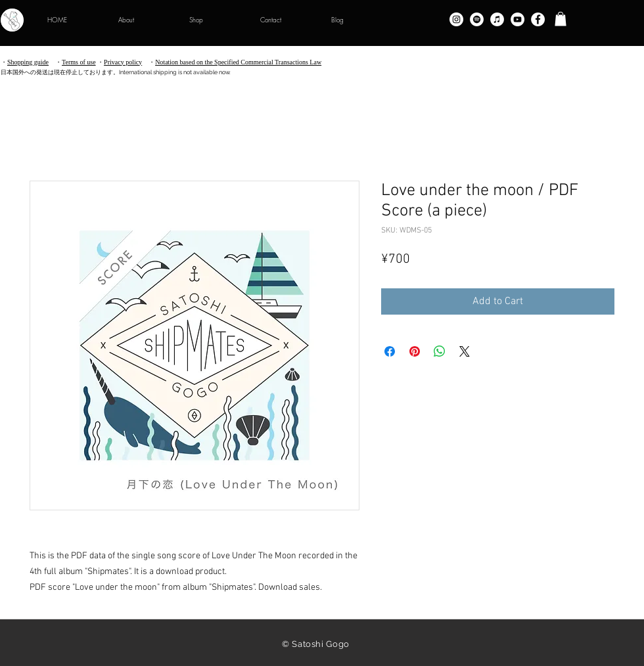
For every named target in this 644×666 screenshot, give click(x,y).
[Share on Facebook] (390, 351)
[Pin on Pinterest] (415, 351)
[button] (561, 19)
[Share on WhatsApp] (440, 351)
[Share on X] (465, 351)
